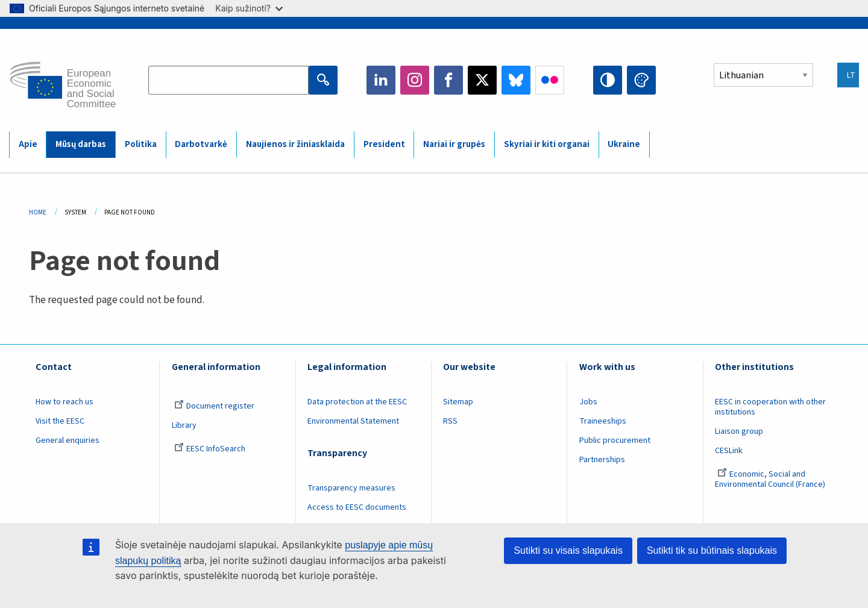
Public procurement (615, 440)
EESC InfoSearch (210, 449)
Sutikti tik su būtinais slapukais (712, 550)
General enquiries (68, 440)
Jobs (588, 402)
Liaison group (739, 431)
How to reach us (64, 402)
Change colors (641, 80)
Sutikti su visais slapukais (568, 550)
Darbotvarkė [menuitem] (201, 144)
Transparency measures (351, 488)
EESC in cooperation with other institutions (770, 407)
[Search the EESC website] (228, 80)
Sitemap (458, 402)
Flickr (550, 80)
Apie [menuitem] (28, 144)
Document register (214, 406)
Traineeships (603, 421)
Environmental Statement (353, 421)
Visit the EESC (60, 421)
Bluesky (516, 80)
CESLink (729, 451)
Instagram (415, 80)
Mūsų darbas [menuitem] (81, 144)
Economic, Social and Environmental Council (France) (771, 479)
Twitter (482, 80)
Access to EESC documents (357, 507)
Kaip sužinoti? (249, 8)
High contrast (608, 80)
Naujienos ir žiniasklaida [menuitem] (295, 144)
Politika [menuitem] (141, 144)
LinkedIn (381, 80)
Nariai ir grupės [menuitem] (454, 144)
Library (184, 425)
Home (38, 212)
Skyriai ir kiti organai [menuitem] (547, 144)
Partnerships (602, 460)
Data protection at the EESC (357, 402)
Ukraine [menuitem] (624, 144)
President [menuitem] (384, 144)
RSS (450, 421)
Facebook (448, 80)
